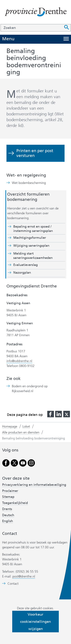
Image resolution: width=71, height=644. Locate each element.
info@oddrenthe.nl (19, 361)
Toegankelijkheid (15, 503)
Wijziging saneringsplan (31, 246)
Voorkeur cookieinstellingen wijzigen (35, 622)
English (8, 521)
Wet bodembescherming (29, 183)
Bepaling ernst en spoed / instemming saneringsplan (33, 229)
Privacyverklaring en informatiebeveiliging (34, 485)
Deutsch (8, 515)
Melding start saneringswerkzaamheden (33, 256)
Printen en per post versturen (35, 153)
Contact (13, 584)
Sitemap (8, 497)
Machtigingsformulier (30, 238)
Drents (7, 509)
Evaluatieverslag (26, 265)
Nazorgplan (22, 273)
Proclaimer (10, 491)
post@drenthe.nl (24, 576)
